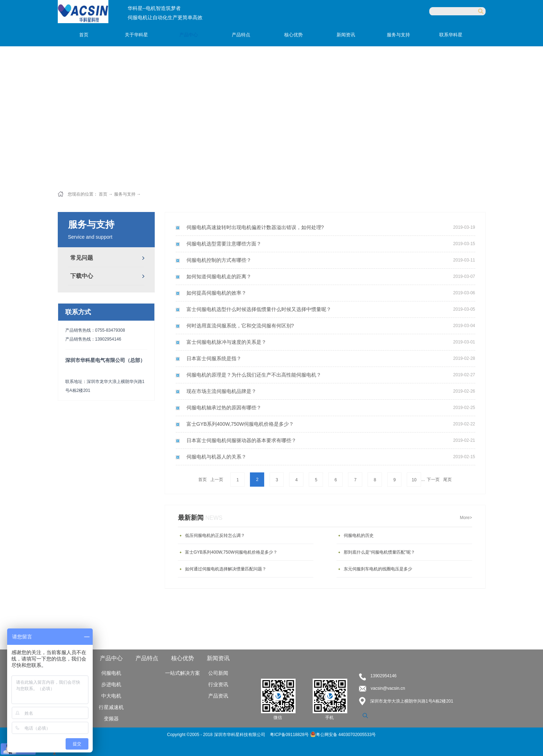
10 (414, 480)
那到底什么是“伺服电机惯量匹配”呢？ (379, 552)
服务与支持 (125, 194)
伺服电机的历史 (359, 535)
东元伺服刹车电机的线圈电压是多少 (378, 569)
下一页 (433, 480)
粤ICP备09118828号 (290, 735)
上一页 (217, 480)
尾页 (447, 480)
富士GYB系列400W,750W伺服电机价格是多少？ (231, 552)
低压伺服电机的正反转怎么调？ (215, 535)
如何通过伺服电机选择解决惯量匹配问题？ (226, 569)
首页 (84, 35)
